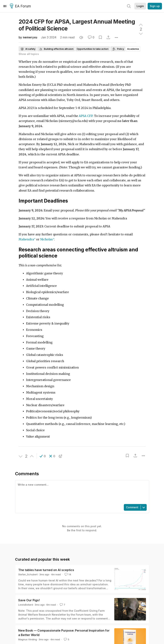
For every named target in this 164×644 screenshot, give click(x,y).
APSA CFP (86, 116)
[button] (43, 456)
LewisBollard (26, 605)
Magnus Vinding (28, 639)
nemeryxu (30, 37)
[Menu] (5, 6)
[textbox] (81, 492)
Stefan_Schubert (28, 574)
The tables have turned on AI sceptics (46, 570)
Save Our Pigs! (29, 600)
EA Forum (21, 6)
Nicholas (47, 239)
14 (67, 574)
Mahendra (26, 239)
